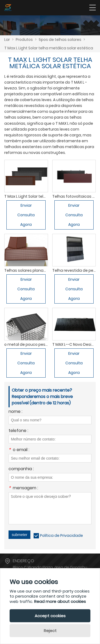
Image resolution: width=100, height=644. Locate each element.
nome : (15, 412)
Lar (7, 40)
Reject (50, 631)
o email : (19, 450)
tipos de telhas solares (60, 40)
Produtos (24, 40)
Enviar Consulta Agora (26, 215)
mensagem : (23, 488)
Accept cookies (50, 616)
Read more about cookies (60, 601)
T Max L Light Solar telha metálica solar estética (49, 48)
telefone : (18, 431)
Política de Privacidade (61, 535)
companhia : (21, 469)
